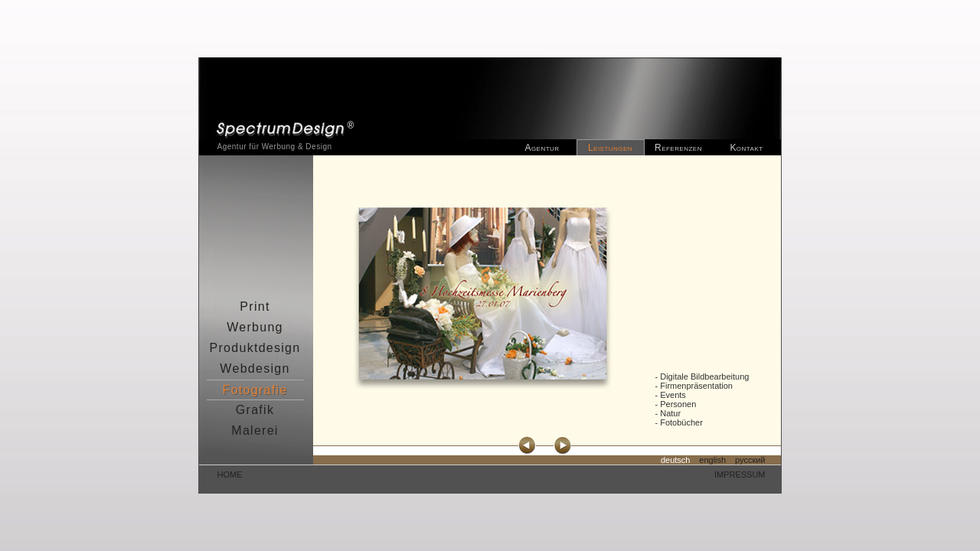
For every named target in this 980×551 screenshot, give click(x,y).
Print (255, 306)
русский (750, 460)
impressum (740, 474)
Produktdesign (255, 348)
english (712, 460)
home (230, 474)
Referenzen (678, 148)
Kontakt (746, 148)
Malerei (255, 430)
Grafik (255, 410)
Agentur (542, 148)
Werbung (255, 327)
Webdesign (255, 368)
